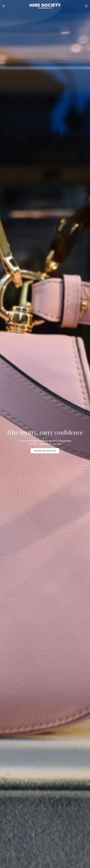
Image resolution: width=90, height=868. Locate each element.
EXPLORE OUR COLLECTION (45, 451)
